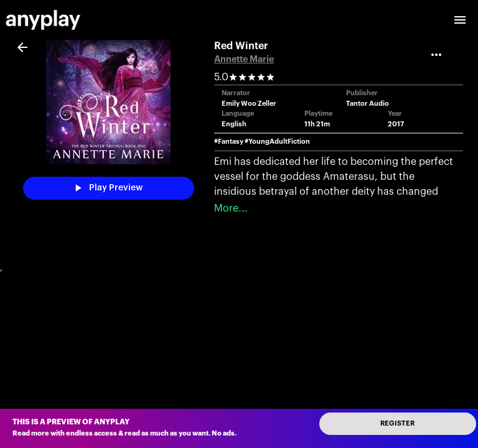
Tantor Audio (368, 104)
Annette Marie (244, 59)
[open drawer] (460, 20)
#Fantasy (229, 142)
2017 (396, 124)
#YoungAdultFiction (277, 142)
